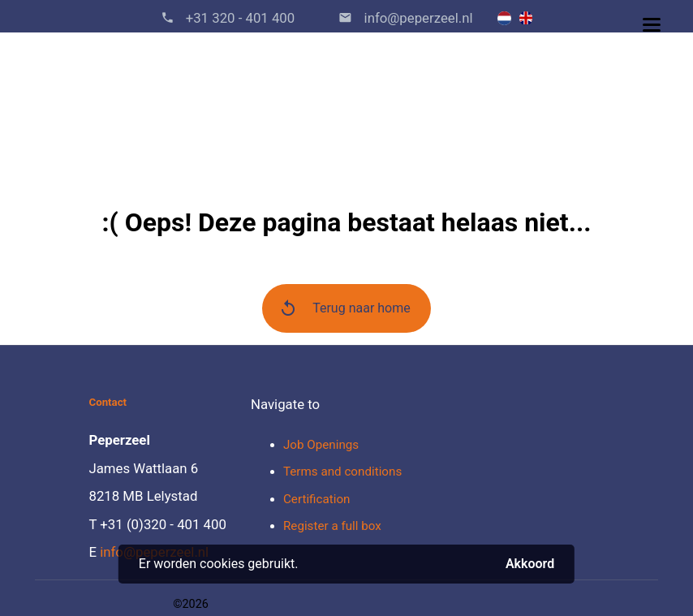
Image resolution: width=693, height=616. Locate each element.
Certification (316, 499)
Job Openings (321, 445)
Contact (108, 402)
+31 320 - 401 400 (241, 18)
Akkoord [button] (530, 564)
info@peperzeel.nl (418, 18)
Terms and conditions (342, 472)
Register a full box (332, 526)
